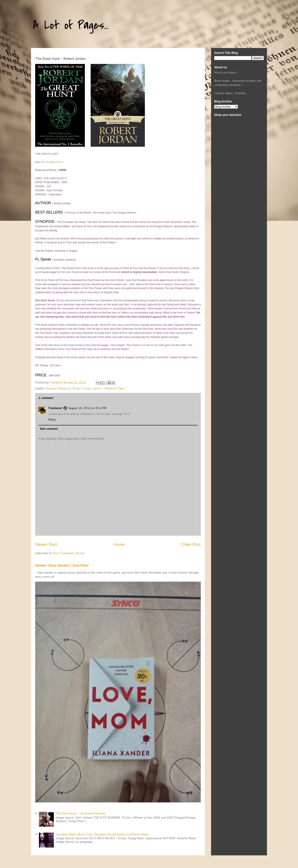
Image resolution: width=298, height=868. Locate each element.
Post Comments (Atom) (69, 553)
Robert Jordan (82, 388)
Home (119, 544)
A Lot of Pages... (71, 25)
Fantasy (50, 388)
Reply (52, 419)
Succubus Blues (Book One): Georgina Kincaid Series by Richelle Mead (102, 834)
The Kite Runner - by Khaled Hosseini (81, 813)
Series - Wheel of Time (108, 388)
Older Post (191, 544)
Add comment (49, 429)
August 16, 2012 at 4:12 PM (87, 408)
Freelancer (64, 388)
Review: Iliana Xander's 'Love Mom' (62, 565)
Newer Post (46, 544)
